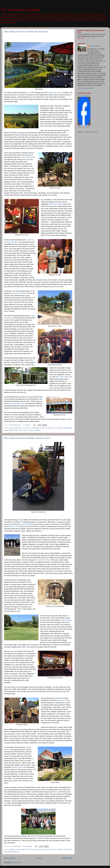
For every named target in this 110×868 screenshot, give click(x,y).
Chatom (23, 849)
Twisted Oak (68, 849)
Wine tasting (8, 852)
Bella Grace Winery (62, 377)
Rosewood (60, 428)
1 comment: (27, 425)
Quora (96, 132)
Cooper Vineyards (46, 428)
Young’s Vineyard (26, 157)
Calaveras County (56, 93)
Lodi (29, 93)
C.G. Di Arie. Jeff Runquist (31, 428)
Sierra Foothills (13, 430)
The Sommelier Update (20, 10)
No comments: (28, 846)
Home (39, 858)
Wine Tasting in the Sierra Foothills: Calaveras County (27, 438)
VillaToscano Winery (19, 293)
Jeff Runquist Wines (56, 204)
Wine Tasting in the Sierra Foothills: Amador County (26, 32)
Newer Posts (10, 858)
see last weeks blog (26, 524)
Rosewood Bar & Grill (17, 404)
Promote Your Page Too (84, 127)
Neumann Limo (13, 526)
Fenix (55, 792)
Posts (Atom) (17, 862)
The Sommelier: (95, 46)
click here (81, 38)
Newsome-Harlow (63, 700)
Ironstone (34, 849)
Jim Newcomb (87, 132)
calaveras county (15, 849)
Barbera (14, 767)
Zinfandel (37, 430)
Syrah (20, 767)
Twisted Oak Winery (43, 560)
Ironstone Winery (66, 620)
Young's (31, 430)
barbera (12, 428)
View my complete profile (86, 88)
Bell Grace (18, 428)
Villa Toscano (23, 430)
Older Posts (67, 858)
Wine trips (16, 852)
